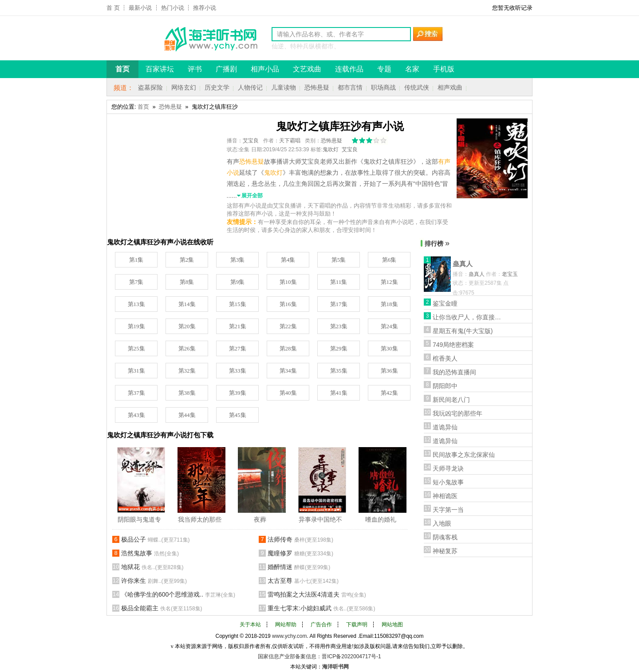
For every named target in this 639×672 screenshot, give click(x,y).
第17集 (339, 304)
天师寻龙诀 (448, 468)
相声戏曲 (450, 87)
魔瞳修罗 (300, 553)
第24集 (389, 326)
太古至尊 (303, 581)
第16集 (288, 304)
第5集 (339, 260)
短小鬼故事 (448, 482)
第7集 (136, 282)
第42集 (389, 393)
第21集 (238, 326)
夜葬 (260, 519)
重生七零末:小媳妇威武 (321, 608)
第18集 (389, 304)
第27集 (238, 348)
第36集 (389, 371)
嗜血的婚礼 (381, 519)
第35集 (339, 371)
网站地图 (392, 625)
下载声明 (357, 625)
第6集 (389, 260)
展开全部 (252, 196)
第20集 (187, 326)
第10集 (288, 282)
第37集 (136, 393)
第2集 (187, 260)
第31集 (136, 371)
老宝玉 (510, 274)
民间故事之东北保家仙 (464, 455)
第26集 (187, 348)
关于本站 (250, 625)
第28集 (288, 348)
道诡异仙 (445, 427)
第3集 (238, 260)
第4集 (288, 260)
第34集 (288, 371)
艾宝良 (251, 141)
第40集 (288, 393)
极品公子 (156, 539)
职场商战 (383, 87)
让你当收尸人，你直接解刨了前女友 (468, 317)
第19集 (136, 326)
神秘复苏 (445, 551)
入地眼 (442, 523)
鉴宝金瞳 (445, 303)
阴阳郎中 (445, 386)
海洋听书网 (335, 667)
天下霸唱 (290, 141)
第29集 (339, 348)
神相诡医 (445, 496)
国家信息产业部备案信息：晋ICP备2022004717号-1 (319, 656)
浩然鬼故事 (150, 553)
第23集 (339, 326)
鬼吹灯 (331, 149)
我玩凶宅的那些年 (458, 413)
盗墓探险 (150, 87)
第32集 (187, 371)
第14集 (187, 304)
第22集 (288, 326)
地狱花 (152, 567)
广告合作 (321, 625)
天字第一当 (448, 510)
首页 (143, 107)
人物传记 (250, 87)
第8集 (187, 282)
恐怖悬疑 (317, 87)
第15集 (238, 304)
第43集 (136, 415)
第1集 (136, 260)
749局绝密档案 (453, 345)
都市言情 (350, 87)
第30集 (389, 348)
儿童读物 (284, 87)
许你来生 (154, 581)
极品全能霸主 (162, 608)
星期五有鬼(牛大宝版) (463, 331)
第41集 (339, 393)
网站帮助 (286, 625)
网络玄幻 (184, 87)
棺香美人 (445, 358)
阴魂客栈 (445, 537)
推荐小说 (205, 8)
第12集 (389, 282)
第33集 (238, 371)
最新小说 (140, 8)
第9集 (238, 282)
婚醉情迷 (299, 567)
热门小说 (173, 8)
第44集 (187, 415)
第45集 (238, 415)
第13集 (136, 304)
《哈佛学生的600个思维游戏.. (178, 594)
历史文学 (217, 87)
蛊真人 (463, 264)
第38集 (187, 393)
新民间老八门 (451, 400)
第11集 (339, 282)
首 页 (113, 8)
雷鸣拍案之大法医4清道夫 (317, 594)
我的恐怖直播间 (454, 372)
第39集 (238, 393)
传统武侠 (417, 87)
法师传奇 (300, 539)
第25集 (136, 348)
